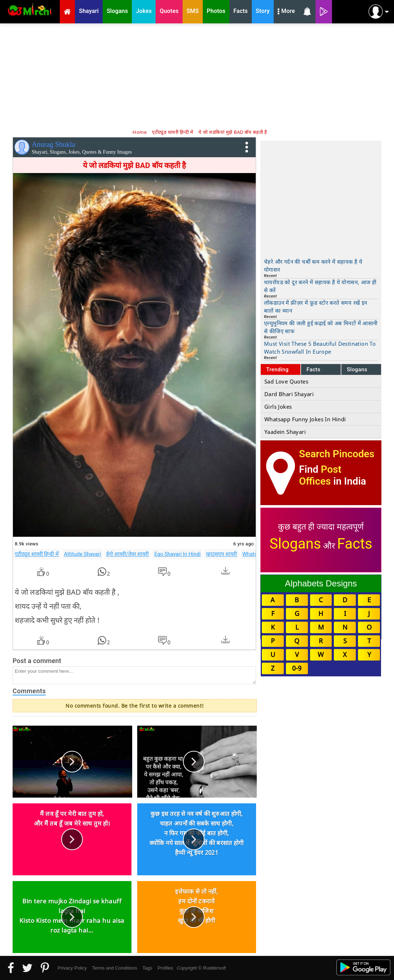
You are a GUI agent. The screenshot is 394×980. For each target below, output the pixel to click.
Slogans (357, 369)
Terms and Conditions (115, 968)
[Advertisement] (197, 76)
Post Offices (320, 475)
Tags (147, 968)
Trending (277, 369)
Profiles (165, 968)
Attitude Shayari (82, 554)
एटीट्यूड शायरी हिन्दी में (37, 554)
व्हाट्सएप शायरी (221, 554)
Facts (314, 369)
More (286, 12)
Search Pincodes (337, 454)
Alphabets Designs (321, 583)
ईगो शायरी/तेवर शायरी (127, 554)
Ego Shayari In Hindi (177, 554)
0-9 (297, 668)
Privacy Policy (72, 968)
